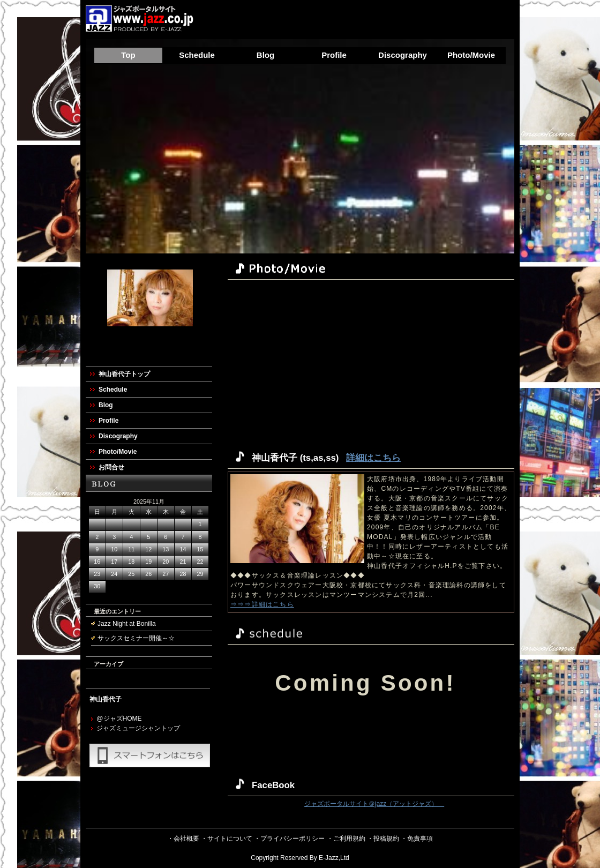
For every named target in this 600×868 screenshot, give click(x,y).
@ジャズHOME (119, 719)
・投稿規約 (383, 839)
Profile (334, 55)
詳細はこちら (373, 458)
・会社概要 (183, 839)
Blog (265, 55)
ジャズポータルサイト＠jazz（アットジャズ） (374, 804)
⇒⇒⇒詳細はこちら (262, 604)
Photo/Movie (471, 55)
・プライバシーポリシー (289, 839)
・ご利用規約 (346, 839)
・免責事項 (417, 839)
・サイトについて (227, 839)
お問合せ (111, 467)
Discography (403, 55)
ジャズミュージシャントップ (138, 728)
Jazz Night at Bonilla (127, 624)
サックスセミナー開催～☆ (136, 638)
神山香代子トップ (124, 374)
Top (128, 55)
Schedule (197, 55)
